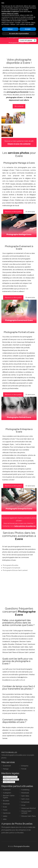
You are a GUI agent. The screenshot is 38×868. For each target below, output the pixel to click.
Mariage (6, 769)
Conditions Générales (9, 782)
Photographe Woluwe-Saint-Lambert (15, 570)
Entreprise (25, 766)
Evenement (7, 766)
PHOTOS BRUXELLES (9, 752)
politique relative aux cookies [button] (10, 13)
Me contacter (19, 106)
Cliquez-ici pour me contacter (19, 144)
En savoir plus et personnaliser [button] (19, 34)
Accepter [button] (28, 29)
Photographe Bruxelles (16, 43)
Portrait (24, 769)
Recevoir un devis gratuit (13, 212)
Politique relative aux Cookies (11, 779)
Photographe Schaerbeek (12, 568)
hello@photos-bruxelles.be (25, 526)
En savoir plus (30, 212)
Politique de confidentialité (10, 777)
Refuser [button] (10, 29)
